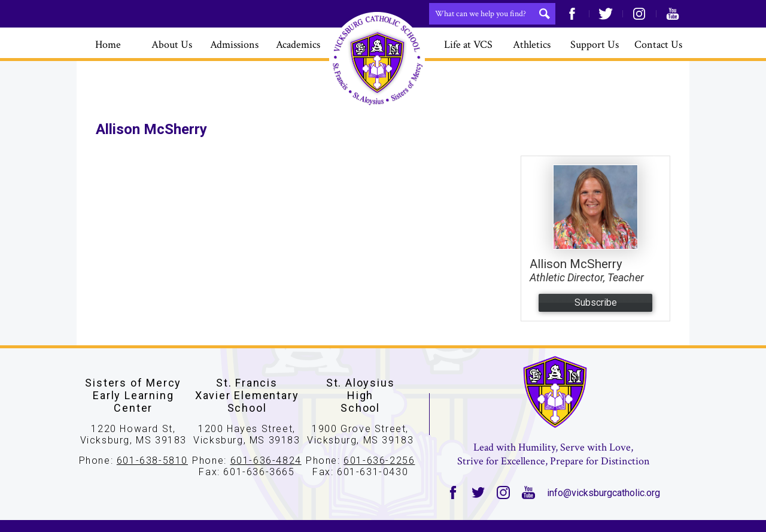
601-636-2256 (379, 460)
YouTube (673, 14)
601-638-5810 (152, 460)
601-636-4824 (266, 460)
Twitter (606, 14)
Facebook (572, 14)
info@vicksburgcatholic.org (604, 493)
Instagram (639, 14)
